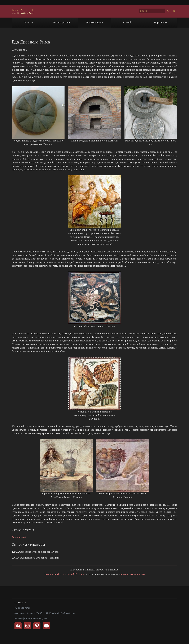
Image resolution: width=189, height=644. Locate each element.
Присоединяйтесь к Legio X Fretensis (64, 574)
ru (168, 11)
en (174, 11)
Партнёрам (161, 23)
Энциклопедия (94, 23)
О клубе (128, 23)
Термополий (19, 537)
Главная (28, 23)
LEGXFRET (23, 10)
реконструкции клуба (133, 574)
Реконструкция (61, 23)
